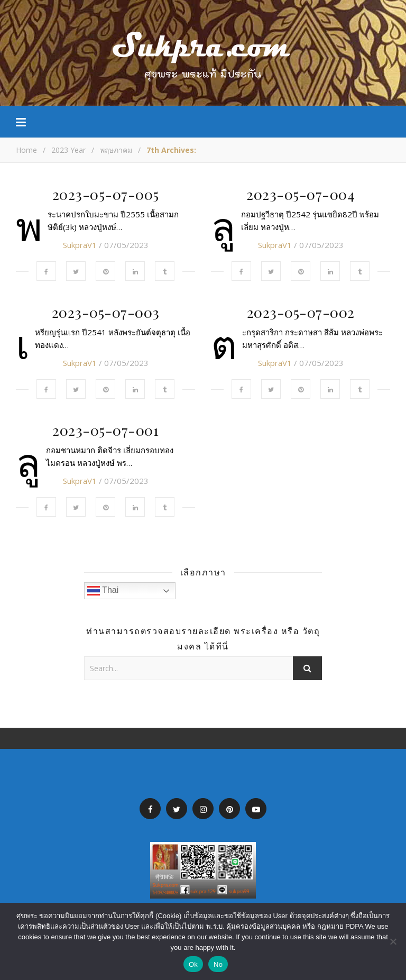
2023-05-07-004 (301, 194)
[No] (393, 941)
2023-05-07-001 (105, 430)
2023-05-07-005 (106, 194)
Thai (103, 591)
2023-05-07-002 (301, 312)
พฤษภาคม (116, 150)
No (218, 964)
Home (26, 150)
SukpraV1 (80, 245)
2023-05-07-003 (106, 312)
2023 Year (68, 150)
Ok (193, 964)
